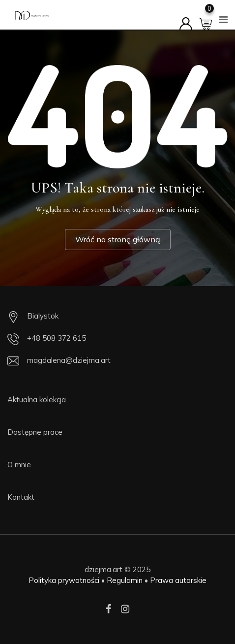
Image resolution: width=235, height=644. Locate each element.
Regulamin (125, 580)
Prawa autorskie (178, 580)
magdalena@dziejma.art (69, 360)
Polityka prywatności (64, 580)
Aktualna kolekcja (37, 400)
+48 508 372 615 (57, 338)
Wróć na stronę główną (118, 239)
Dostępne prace (35, 432)
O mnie (19, 465)
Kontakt (21, 497)
